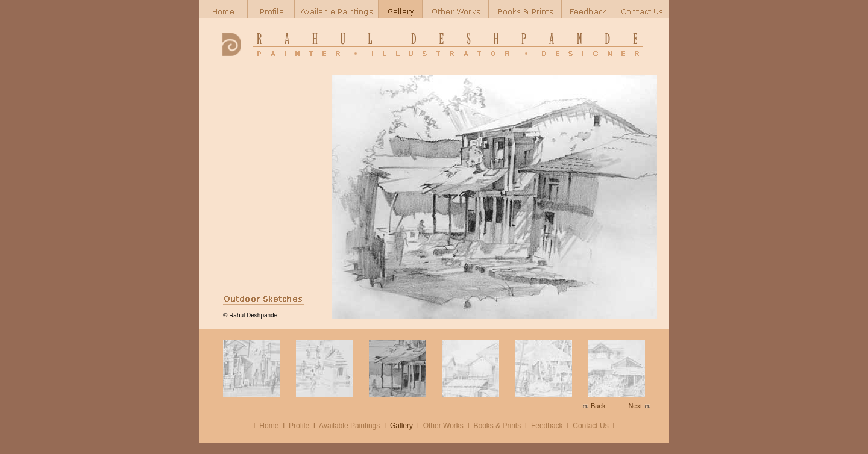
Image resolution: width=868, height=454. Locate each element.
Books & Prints (497, 426)
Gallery (401, 426)
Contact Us (590, 426)
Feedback (547, 426)
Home (269, 426)
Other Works (443, 426)
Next (635, 406)
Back (598, 406)
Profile (299, 426)
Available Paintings (349, 426)
